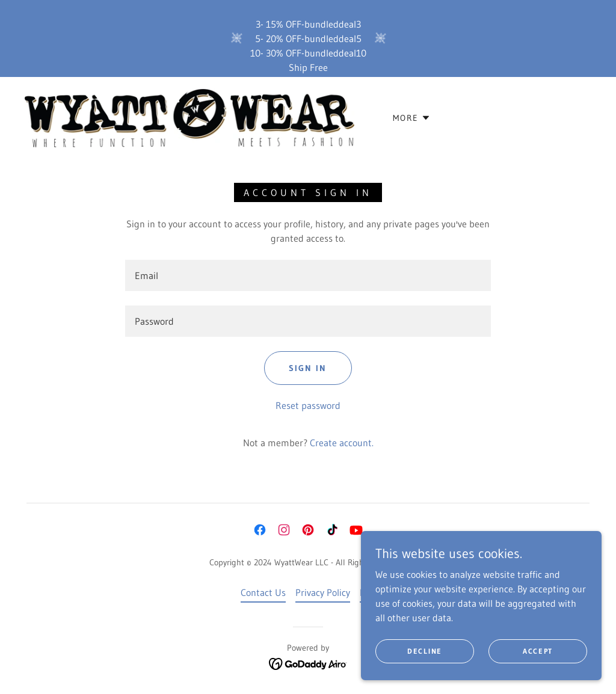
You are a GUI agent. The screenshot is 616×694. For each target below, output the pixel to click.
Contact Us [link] (263, 592)
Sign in (308, 368)
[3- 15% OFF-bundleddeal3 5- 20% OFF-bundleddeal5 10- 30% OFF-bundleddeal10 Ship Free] (308, 38)
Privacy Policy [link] (323, 592)
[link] (189, 117)
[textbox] (308, 275)
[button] (412, 118)
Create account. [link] (342, 443)
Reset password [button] (308, 405)
